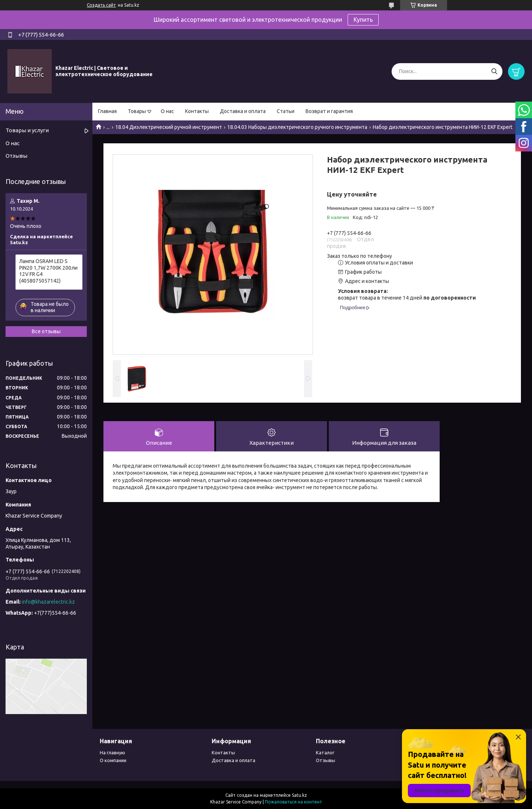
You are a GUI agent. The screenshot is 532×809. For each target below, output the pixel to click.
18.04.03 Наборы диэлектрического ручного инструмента (297, 127)
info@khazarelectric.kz (48, 602)
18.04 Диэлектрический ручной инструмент (169, 127)
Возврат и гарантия (329, 111)
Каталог (325, 752)
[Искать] (494, 71)
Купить (363, 20)
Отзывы (16, 156)
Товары (137, 111)
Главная (107, 111)
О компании (113, 760)
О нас (167, 111)
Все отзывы (46, 331)
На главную (112, 752)
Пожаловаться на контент (294, 802)
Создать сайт (101, 5)
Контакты (197, 111)
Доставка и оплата (243, 111)
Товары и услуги (27, 130)
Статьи (286, 111)
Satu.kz (299, 795)
